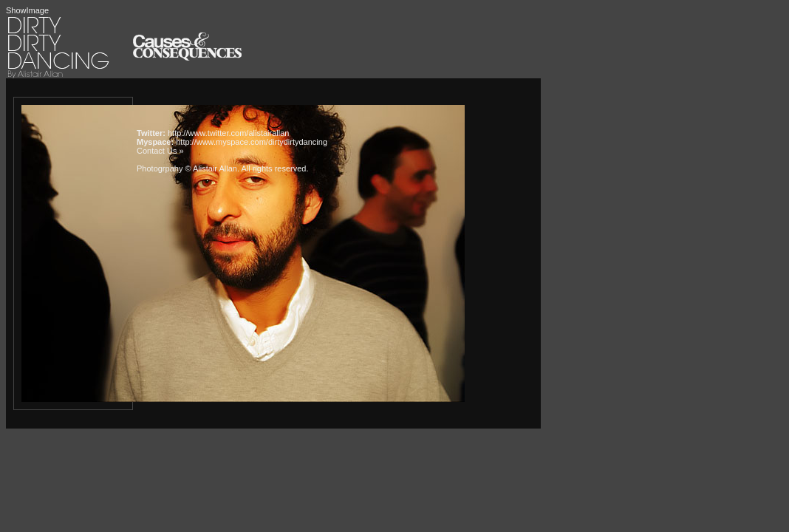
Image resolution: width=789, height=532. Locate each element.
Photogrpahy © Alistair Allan (187, 168)
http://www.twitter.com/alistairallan (228, 133)
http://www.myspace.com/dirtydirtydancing (252, 142)
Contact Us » (160, 151)
